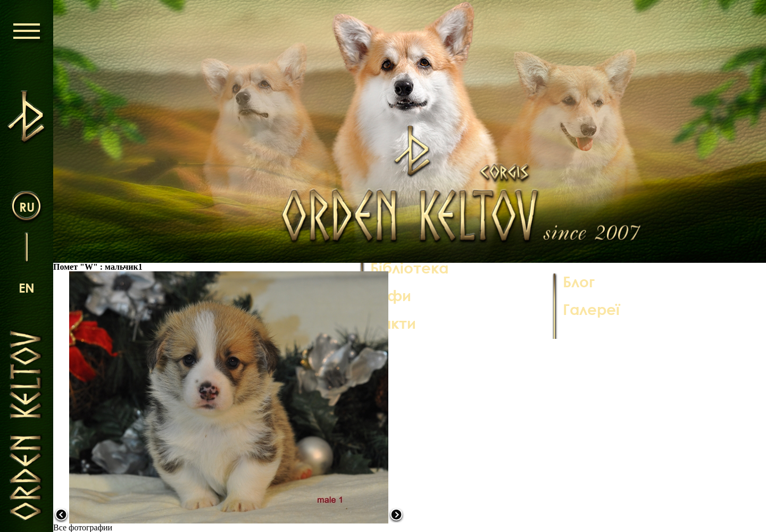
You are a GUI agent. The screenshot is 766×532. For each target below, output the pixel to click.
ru (27, 207)
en (27, 288)
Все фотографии (83, 527)
